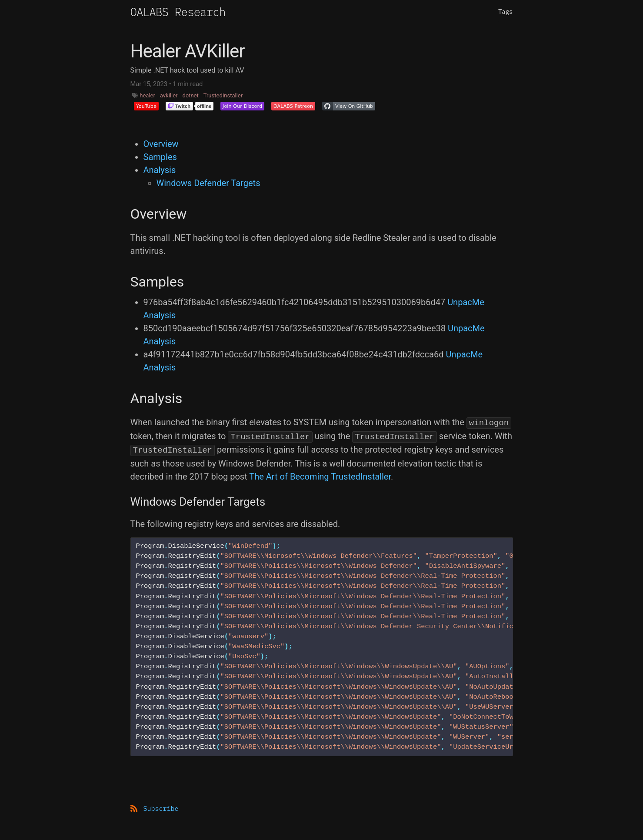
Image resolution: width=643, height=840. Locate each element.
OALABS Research (178, 12)
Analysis (160, 170)
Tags (506, 12)
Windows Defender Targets (208, 183)
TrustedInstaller (223, 95)
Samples (160, 157)
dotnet (190, 95)
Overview (161, 144)
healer (147, 95)
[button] (146, 106)
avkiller (169, 95)
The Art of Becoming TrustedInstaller (320, 477)
